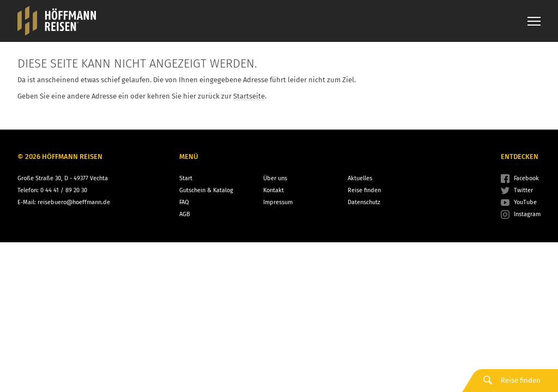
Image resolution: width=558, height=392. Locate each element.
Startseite (249, 96)
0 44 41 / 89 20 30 (64, 190)
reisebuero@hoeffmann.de (74, 202)
